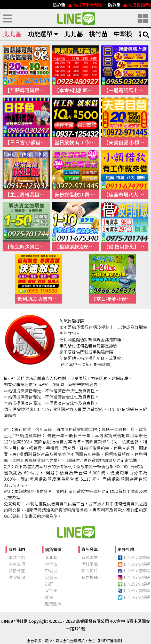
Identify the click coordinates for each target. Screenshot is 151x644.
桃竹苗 (98, 34)
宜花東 (51, 590)
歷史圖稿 (53, 603)
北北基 (12, 34)
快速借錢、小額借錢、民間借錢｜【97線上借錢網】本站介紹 (76, 532)
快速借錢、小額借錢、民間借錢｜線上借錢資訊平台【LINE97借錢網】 (76, 18)
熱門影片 (90, 570)
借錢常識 (90, 564)
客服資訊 (17, 577)
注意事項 (17, 564)
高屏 (49, 584)
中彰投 (123, 34)
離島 (49, 597)
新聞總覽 (90, 557)
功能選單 (43, 34)
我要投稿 (90, 577)
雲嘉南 (51, 577)
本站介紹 (17, 557)
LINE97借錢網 (134, 557)
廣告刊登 (17, 570)
